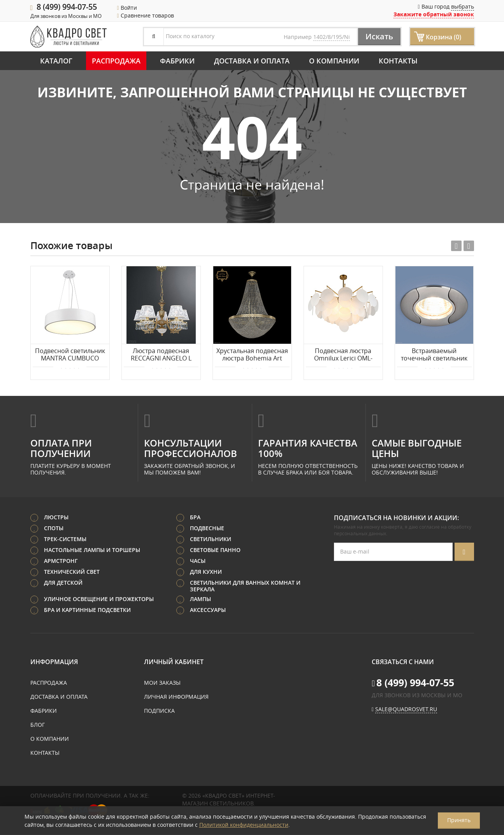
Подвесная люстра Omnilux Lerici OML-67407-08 (343, 355)
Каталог (56, 61)
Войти (127, 8)
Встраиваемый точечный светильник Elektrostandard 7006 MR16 (434, 355)
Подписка (159, 711)
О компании (334, 61)
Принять (459, 820)
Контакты (398, 61)
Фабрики (177, 61)
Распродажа (116, 61)
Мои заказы (162, 683)
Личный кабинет (174, 662)
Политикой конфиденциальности (244, 825)
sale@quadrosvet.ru (406, 709)
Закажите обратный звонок (434, 14)
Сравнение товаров (146, 15)
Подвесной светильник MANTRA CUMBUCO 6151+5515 (70, 355)
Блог (38, 725)
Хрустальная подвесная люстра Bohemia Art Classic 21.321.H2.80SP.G (252, 355)
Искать (379, 36)
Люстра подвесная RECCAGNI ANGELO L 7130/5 (161, 355)
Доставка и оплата (252, 61)
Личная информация (176, 697)
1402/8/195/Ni (332, 37)
